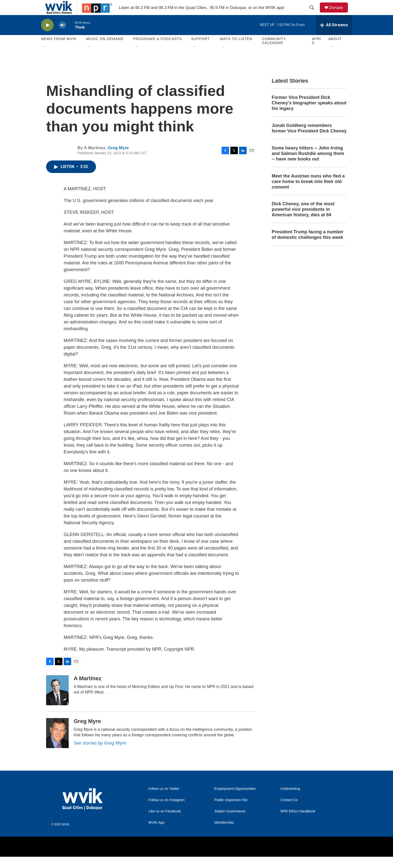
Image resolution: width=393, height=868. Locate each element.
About (335, 50)
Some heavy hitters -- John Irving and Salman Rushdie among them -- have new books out (308, 165)
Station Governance (230, 823)
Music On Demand (105, 50)
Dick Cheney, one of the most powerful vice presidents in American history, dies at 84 (303, 221)
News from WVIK (59, 50)
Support (200, 50)
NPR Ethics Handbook (298, 823)
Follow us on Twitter (164, 800)
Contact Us (289, 811)
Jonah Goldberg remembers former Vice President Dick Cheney (309, 139)
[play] (47, 36)
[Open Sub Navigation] (45, 58)
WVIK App (156, 834)
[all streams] (334, 36)
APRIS (316, 52)
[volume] (62, 36)
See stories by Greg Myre (100, 754)
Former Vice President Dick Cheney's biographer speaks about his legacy (309, 114)
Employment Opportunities (235, 800)
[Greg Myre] (57, 744)
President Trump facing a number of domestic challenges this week (308, 246)
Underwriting (290, 800)
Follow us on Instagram (167, 811)
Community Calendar (274, 52)
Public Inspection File (231, 811)
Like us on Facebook (165, 823)
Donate (339, 13)
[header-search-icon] (314, 13)
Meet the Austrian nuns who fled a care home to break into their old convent (308, 193)
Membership (224, 834)
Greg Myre (118, 159)
